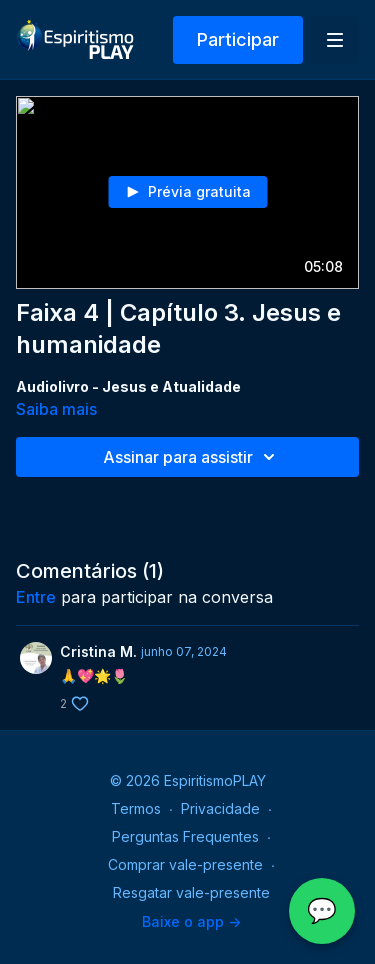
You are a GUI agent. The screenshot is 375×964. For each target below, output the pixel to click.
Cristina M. (98, 651)
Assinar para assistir (192, 457)
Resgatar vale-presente (191, 892)
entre (36, 597)
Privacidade (220, 808)
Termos (136, 808)
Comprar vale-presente (185, 864)
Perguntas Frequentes (185, 836)
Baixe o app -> (191, 921)
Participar (238, 39)
